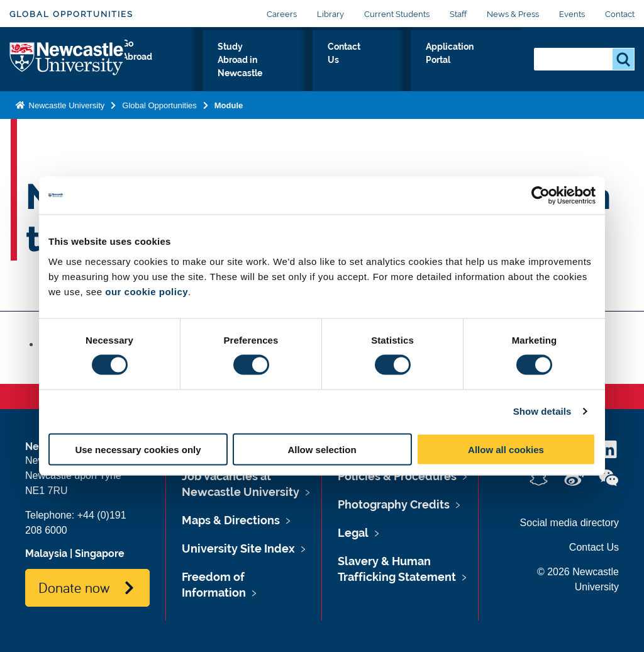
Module (229, 118)
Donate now (74, 587)
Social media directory (569, 523)
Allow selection (322, 449)
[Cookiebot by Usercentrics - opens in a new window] (541, 196)
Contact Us (382, 69)
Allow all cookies (506, 449)
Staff (458, 14)
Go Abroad (160, 69)
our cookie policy (147, 291)
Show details (542, 411)
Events (572, 14)
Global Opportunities (71, 14)
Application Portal (471, 69)
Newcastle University (65, 118)
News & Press (513, 14)
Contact (620, 14)
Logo (67, 66)
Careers (282, 14)
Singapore (100, 554)
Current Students (397, 14)
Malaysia (46, 554)
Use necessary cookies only (138, 449)
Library (330, 14)
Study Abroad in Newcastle (271, 69)
